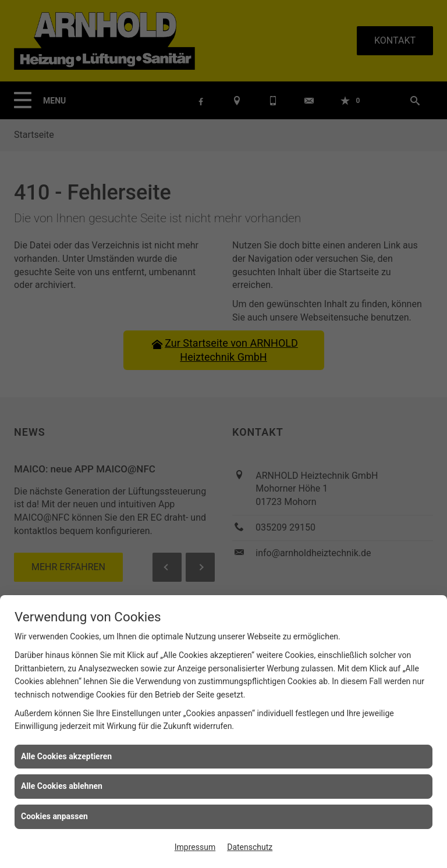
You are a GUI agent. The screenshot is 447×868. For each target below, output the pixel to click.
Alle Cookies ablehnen (62, 786)
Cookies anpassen (54, 816)
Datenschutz (250, 847)
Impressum (195, 847)
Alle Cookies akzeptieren (66, 756)
